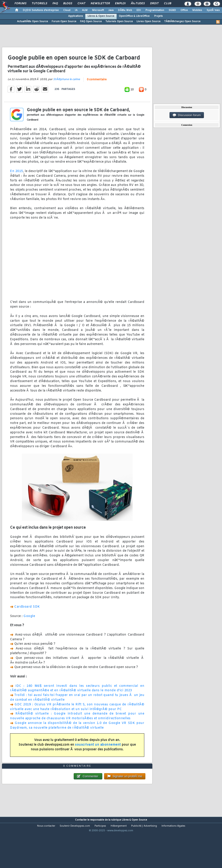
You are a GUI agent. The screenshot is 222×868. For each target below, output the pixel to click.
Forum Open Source (64, 21)
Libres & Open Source (101, 16)
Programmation (155, 10)
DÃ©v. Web (125, 10)
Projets (158, 16)
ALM (85, 10)
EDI (139, 10)
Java (111, 10)
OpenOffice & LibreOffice (134, 16)
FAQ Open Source (91, 21)
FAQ (55, 4)
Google (29, 623)
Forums (20, 4)
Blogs (68, 4)
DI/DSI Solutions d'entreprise (41, 10)
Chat (81, 4)
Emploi (120, 4)
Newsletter (100, 4)
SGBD (172, 10)
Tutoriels (39, 4)
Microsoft (98, 10)
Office (184, 10)
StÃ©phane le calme (67, 86)
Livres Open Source (149, 21)
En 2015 (17, 178)
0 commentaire (97, 87)
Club (168, 4)
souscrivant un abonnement (98, 752)
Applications (76, 16)
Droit (154, 4)
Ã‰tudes (138, 4)
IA (76, 10)
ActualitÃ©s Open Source (32, 21)
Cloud (67, 10)
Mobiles (197, 10)
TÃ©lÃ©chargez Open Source (182, 21)
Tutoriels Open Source (119, 21)
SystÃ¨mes (213, 10)
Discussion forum (187, 115)
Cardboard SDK (27, 614)
